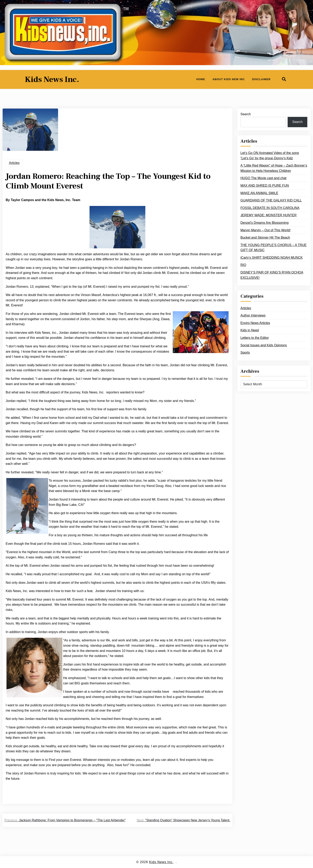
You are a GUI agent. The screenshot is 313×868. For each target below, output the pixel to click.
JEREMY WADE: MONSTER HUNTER (269, 215)
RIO (243, 265)
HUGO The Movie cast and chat (263, 178)
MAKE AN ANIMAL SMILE (259, 193)
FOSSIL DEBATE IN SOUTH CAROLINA (270, 208)
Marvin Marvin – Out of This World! (266, 230)
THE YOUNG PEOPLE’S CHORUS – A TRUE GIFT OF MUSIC (274, 248)
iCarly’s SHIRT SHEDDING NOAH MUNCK (272, 258)
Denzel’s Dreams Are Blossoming (265, 223)
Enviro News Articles (255, 323)
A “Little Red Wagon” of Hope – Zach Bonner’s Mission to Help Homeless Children (274, 168)
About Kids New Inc (229, 79)
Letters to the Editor (255, 338)
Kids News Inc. (52, 80)
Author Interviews (253, 315)
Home (201, 79)
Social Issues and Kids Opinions (264, 345)
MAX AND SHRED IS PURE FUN (265, 186)
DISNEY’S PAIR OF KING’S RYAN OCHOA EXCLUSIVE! (272, 275)
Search (246, 114)
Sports (245, 353)
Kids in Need (250, 330)
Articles (14, 163)
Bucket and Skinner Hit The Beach (265, 237)
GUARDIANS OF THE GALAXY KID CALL (271, 200)
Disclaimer (261, 79)
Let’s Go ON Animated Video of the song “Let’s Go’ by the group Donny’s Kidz (270, 156)
